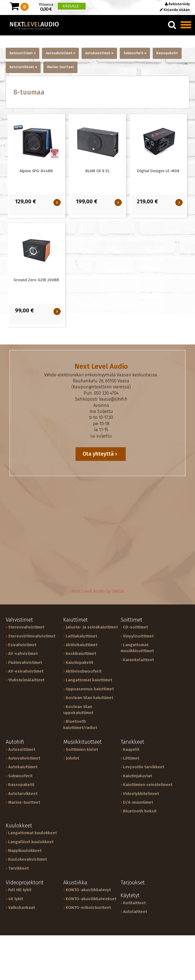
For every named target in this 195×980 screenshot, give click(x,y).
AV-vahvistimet (23, 654)
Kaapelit (131, 749)
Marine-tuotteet (61, 67)
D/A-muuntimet (138, 802)
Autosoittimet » (23, 53)
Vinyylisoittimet (138, 636)
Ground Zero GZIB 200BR (36, 280)
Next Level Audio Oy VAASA (98, 591)
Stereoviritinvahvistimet (32, 636)
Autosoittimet (22, 749)
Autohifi (15, 742)
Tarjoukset (133, 883)
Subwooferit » (135, 53)
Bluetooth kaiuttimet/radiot (80, 724)
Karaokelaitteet (138, 660)
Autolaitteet (135, 912)
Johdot (72, 758)
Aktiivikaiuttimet (82, 645)
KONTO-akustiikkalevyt (88, 890)
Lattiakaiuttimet (81, 636)
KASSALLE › (72, 6)
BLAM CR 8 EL (97, 171)
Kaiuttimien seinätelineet (148, 785)
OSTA (58, 202)
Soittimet (131, 620)
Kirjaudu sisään (175, 10)
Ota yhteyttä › (100, 454)
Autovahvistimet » (61, 53)
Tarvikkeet (132, 742)
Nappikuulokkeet (25, 851)
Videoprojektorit (25, 883)
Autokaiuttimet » (99, 53)
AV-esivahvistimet (26, 671)
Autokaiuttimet (23, 767)
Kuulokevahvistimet (28, 859)
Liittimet (131, 758)
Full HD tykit (20, 890)
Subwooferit (20, 776)
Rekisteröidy (177, 4)
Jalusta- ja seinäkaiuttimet (92, 627)
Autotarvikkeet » (23, 67)
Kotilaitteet (134, 903)
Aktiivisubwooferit (84, 671)
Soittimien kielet (82, 749)
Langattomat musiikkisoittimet (137, 648)
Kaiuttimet (76, 620)
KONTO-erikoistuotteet (88, 908)
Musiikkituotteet (82, 742)
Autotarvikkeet (23, 794)
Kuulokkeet (19, 826)
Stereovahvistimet (26, 627)
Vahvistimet (19, 620)
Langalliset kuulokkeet (31, 842)
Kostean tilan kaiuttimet (89, 698)
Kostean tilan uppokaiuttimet (78, 710)
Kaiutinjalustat (137, 776)
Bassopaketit (167, 53)
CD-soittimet (135, 627)
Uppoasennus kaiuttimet (90, 689)
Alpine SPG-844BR (36, 171)
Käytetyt (130, 895)
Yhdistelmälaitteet (26, 680)
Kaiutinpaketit (79, 663)
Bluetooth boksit (140, 811)
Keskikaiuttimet (81, 654)
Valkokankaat (22, 908)
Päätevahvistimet (25, 663)
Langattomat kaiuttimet (89, 680)
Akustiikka (75, 883)
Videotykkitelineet (141, 794)
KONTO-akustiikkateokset (91, 899)
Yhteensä (46, 7)
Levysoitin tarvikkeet (144, 767)
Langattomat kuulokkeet (32, 833)
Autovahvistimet (24, 758)
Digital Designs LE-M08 (158, 171)
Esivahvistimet (22, 645)
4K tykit (16, 899)
